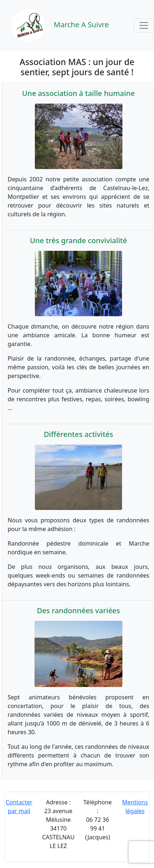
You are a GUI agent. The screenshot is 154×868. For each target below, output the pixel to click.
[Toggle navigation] (144, 25)
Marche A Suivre (56, 25)
